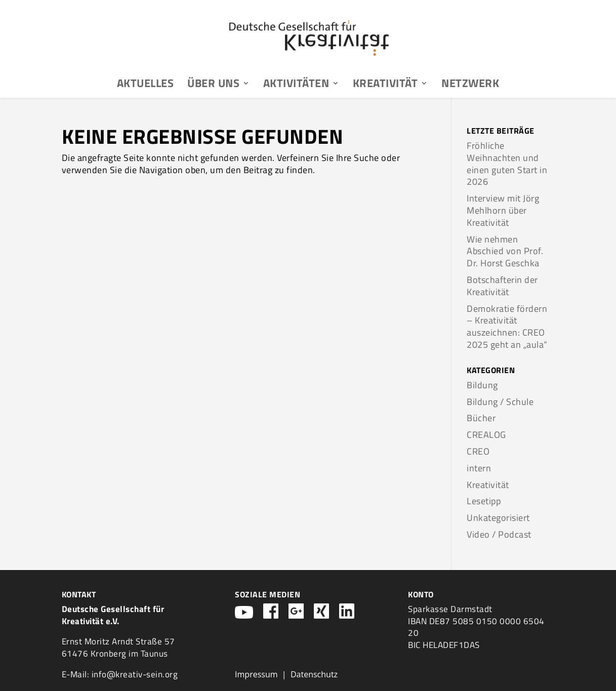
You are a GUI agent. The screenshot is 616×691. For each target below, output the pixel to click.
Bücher (481, 418)
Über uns (213, 85)
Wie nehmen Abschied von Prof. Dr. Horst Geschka (505, 251)
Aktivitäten (296, 85)
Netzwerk (470, 85)
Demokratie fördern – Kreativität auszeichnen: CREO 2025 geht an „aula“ (507, 327)
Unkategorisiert (498, 518)
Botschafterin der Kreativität (502, 286)
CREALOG (486, 435)
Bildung (482, 385)
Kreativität (385, 85)
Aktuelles (146, 85)
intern (479, 468)
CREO (478, 451)
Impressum (256, 674)
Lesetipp (484, 501)
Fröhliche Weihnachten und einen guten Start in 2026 (507, 164)
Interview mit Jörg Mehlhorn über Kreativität (503, 210)
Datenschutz (314, 674)
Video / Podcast (499, 534)
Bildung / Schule (500, 402)
